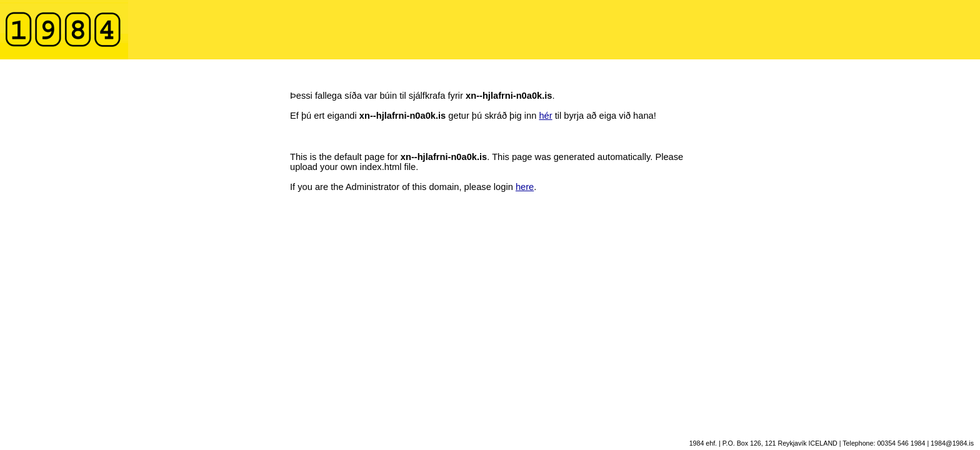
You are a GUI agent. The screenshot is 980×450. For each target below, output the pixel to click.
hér (545, 116)
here (525, 187)
